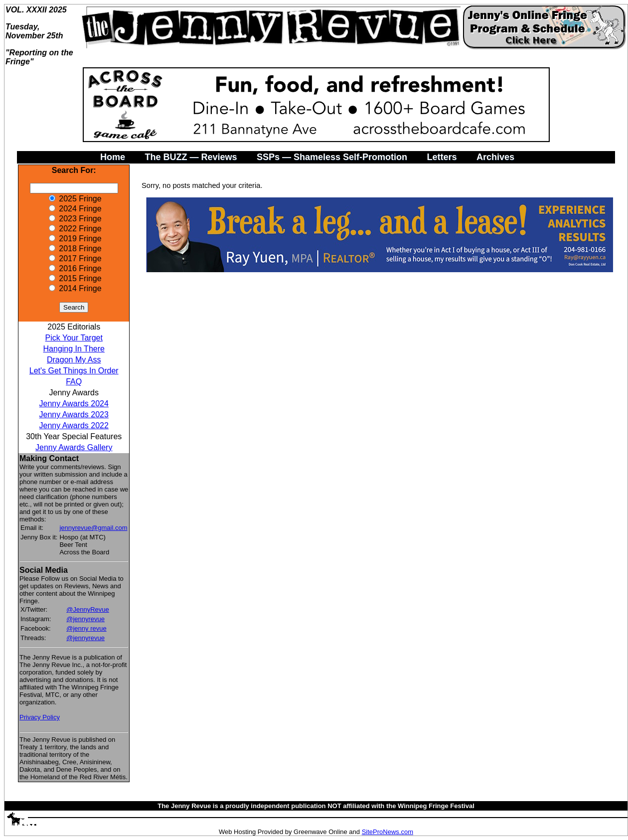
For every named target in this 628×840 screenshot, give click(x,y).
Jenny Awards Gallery (74, 447)
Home (113, 157)
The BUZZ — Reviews (191, 157)
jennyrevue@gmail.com (93, 528)
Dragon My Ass (74, 360)
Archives (495, 157)
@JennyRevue (87, 609)
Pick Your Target (74, 338)
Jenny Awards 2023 (74, 415)
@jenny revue (86, 628)
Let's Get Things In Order (74, 371)
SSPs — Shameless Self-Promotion (332, 157)
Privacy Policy (40, 717)
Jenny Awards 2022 (74, 425)
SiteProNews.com (388, 832)
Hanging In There (74, 349)
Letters (442, 157)
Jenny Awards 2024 (74, 404)
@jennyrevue (85, 619)
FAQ (74, 382)
